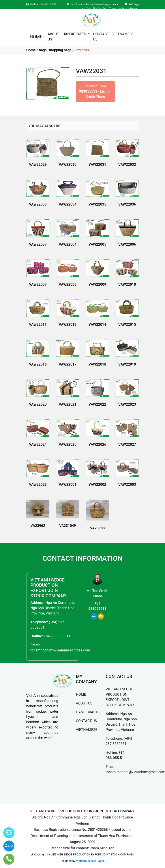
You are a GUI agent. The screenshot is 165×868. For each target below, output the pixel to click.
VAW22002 (97, 485)
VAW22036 (127, 204)
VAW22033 (38, 204)
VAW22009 (97, 284)
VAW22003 (127, 485)
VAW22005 (97, 244)
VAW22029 (38, 165)
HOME (36, 37)
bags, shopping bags (55, 50)
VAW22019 (127, 364)
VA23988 (97, 528)
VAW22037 (38, 244)
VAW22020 (38, 404)
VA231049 (68, 526)
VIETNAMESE (123, 34)
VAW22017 (68, 364)
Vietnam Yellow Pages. (91, 861)
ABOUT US (53, 37)
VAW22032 (127, 165)
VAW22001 (68, 485)
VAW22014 (97, 325)
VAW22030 (68, 165)
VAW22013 (68, 325)
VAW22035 (97, 204)
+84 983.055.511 (57, 636)
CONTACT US (101, 37)
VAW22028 (38, 485)
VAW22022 (97, 404)
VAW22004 (68, 244)
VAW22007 (38, 284)
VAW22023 (127, 404)
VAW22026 (97, 444)
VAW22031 (97, 165)
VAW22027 (127, 444)
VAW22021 (68, 404)
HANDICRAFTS (75, 34)
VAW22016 (38, 364)
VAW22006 (127, 244)
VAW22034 (68, 204)
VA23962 (38, 526)
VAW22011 (38, 325)
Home (31, 50)
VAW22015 (127, 325)
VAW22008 (68, 284)
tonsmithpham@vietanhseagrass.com (60, 650)
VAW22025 (68, 444)
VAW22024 (38, 444)
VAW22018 (97, 364)
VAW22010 (127, 284)
